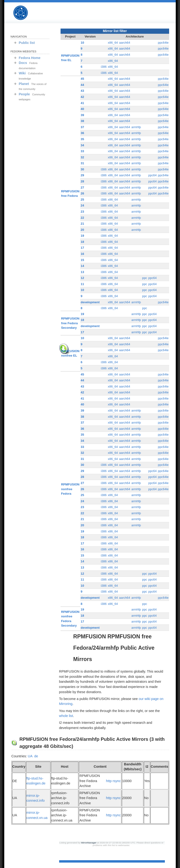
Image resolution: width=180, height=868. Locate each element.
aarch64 (125, 43)
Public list (27, 43)
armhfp (136, 127)
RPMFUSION (25, 13)
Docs (23, 63)
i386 (104, 67)
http (109, 781)
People (24, 94)
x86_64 (113, 43)
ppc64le (163, 43)
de (36, 756)
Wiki (22, 73)
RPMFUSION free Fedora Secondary (70, 323)
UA (30, 756)
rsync (117, 781)
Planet (24, 84)
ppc (145, 278)
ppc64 (152, 175)
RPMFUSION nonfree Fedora (70, 489)
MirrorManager (89, 843)
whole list (66, 716)
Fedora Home (30, 58)
